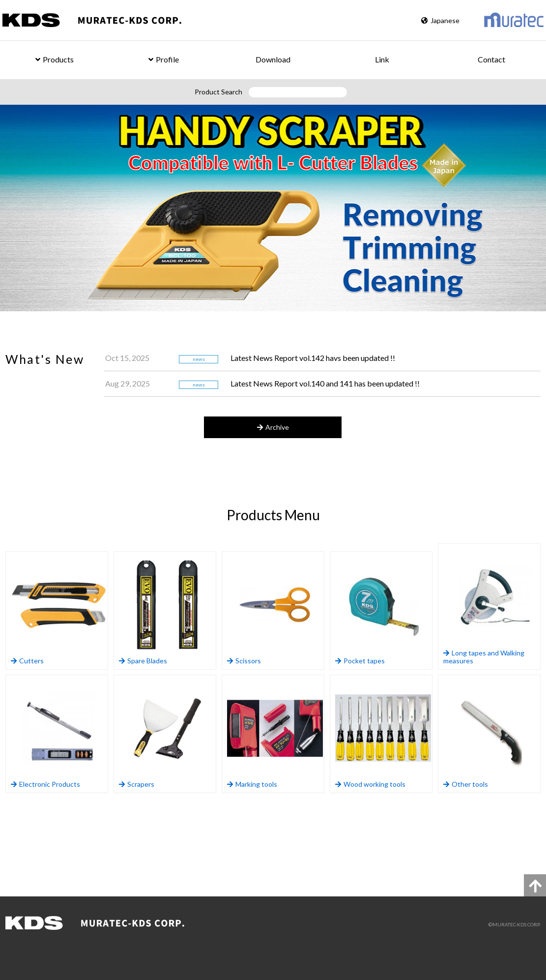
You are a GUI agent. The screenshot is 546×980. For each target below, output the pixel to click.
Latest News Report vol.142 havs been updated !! (313, 358)
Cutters (59, 611)
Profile (164, 59)
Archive (273, 427)
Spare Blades (167, 611)
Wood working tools (383, 734)
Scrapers (167, 734)
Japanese (440, 20)
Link (382, 59)
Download (273, 59)
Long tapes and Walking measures (491, 607)
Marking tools (275, 734)
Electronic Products (59, 734)
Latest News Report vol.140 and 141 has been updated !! (325, 383)
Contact (491, 59)
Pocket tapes (383, 611)
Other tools (491, 734)
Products (55, 59)
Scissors (275, 611)
